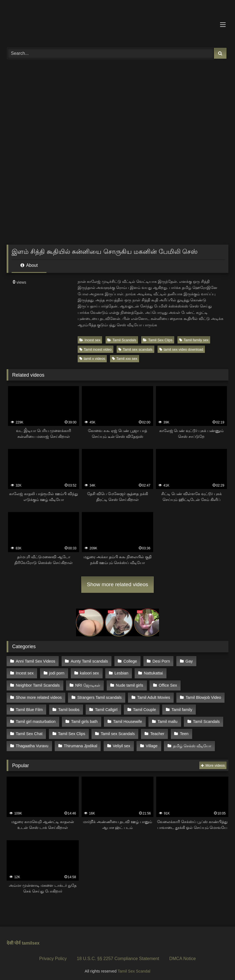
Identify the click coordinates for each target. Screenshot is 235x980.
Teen (141, 731)
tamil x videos (92, 359)
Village (103, 743)
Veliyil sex (73, 743)
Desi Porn (160, 661)
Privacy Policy (53, 956)
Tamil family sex (194, 340)
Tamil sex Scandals (75, 731)
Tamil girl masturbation (184, 708)
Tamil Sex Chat (192, 720)
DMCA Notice (182, 956)
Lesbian (121, 673)
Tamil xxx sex (125, 359)
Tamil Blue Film (188, 696)
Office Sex (108, 684)
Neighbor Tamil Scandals (199, 673)
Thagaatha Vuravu (177, 731)
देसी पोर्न (14, 940)
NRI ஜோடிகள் (28, 684)
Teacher (115, 731)
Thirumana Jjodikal (32, 743)
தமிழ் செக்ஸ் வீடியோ (143, 743)
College (130, 661)
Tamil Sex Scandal (134, 968)
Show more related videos (118, 584)
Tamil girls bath (29, 720)
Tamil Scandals (122, 340)
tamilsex (31, 940)
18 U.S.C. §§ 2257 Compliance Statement (118, 956)
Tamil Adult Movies (92, 696)
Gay (188, 661)
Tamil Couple (102, 708)
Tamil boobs (26, 708)
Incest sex (90, 340)
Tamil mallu (112, 720)
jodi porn (57, 673)
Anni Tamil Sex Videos (36, 661)
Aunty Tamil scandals (89, 661)
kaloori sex (89, 673)
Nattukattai (152, 673)
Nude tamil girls (70, 684)
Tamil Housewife (72, 720)
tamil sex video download (181, 349)
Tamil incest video (96, 349)
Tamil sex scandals (135, 349)
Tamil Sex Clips (158, 340)
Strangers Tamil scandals (38, 696)
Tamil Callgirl (64, 708)
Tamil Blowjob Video (141, 696)
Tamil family (139, 708)
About (29, 265)
